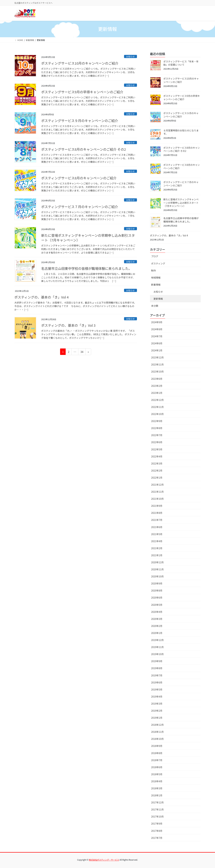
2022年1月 (157, 478)
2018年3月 (157, 788)
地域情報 (156, 278)
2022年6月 (157, 442)
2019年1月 (157, 718)
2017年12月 (158, 802)
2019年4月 (157, 697)
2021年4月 (157, 541)
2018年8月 (157, 753)
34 (82, 352)
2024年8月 (157, 329)
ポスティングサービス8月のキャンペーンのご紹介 (79, 178)
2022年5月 (157, 449)
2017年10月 (158, 816)
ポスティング (158, 263)
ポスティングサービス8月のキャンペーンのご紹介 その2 (84, 149)
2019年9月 (157, 661)
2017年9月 (157, 824)
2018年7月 (157, 760)
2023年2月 (157, 386)
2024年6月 (157, 343)
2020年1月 (157, 633)
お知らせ (130, 56)
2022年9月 (157, 421)
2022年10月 (158, 414)
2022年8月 (157, 428)
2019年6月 (157, 682)
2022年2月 (157, 470)
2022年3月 (157, 463)
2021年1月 (157, 555)
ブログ (155, 256)
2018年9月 (157, 746)
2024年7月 (157, 336)
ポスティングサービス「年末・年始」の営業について (181, 63)
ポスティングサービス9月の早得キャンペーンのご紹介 (82, 92)
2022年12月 (158, 400)
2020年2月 (157, 626)
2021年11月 (158, 492)
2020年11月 (158, 569)
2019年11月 (158, 647)
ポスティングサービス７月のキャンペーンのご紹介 (80, 207)
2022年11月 (158, 407)
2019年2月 (157, 711)
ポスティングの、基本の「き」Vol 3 (68, 325)
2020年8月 (157, 590)
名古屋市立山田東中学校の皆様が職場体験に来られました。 (87, 268)
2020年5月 (157, 605)
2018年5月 (157, 774)
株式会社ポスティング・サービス (104, 860)
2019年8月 (157, 668)
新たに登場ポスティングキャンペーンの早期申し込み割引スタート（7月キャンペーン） (88, 238)
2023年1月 (157, 393)
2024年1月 (157, 350)
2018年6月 (157, 767)
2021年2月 (157, 548)
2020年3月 (157, 619)
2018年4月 (157, 781)
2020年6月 (157, 598)
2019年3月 (157, 704)
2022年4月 (157, 456)
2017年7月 (157, 838)
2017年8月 (157, 831)
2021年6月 (157, 527)
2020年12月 (158, 562)
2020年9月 (157, 583)
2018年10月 (158, 739)
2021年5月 (157, 534)
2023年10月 (158, 371)
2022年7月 (157, 435)
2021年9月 (157, 506)
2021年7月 (157, 520)
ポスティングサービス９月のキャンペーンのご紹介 (80, 121)
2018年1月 (157, 795)
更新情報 (158, 299)
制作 (154, 270)
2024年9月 (157, 322)
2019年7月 (157, 675)
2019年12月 (158, 640)
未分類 (155, 306)
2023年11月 (158, 364)
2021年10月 (158, 499)
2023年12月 (158, 357)
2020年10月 (158, 576)
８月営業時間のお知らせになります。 (181, 132)
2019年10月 (158, 654)
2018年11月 (158, 732)
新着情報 (156, 285)
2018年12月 (158, 725)
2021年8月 (157, 513)
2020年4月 (157, 612)
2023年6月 (157, 379)
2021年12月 (158, 485)
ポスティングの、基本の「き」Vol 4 (42, 297)
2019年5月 (157, 689)
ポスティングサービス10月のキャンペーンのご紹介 (80, 63)
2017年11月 (158, 809)
